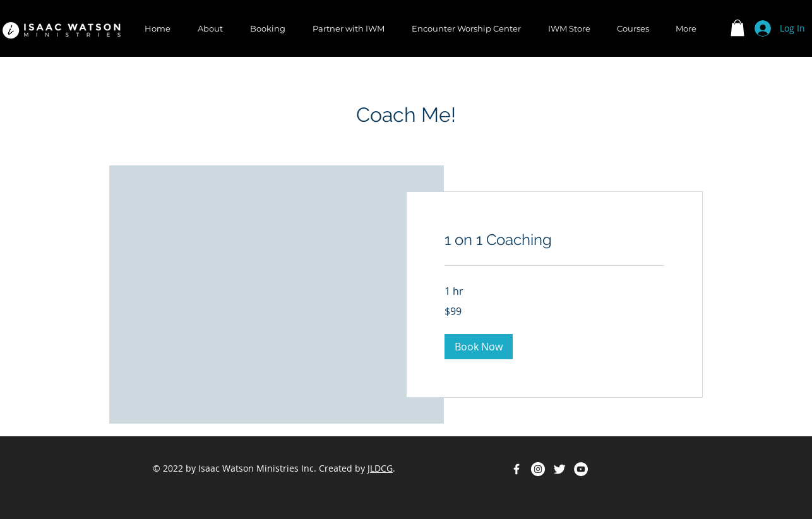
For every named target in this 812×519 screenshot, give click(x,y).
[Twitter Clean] (559, 469)
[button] (737, 28)
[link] (554, 240)
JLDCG (380, 468)
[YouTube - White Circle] (581, 469)
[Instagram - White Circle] (538, 469)
